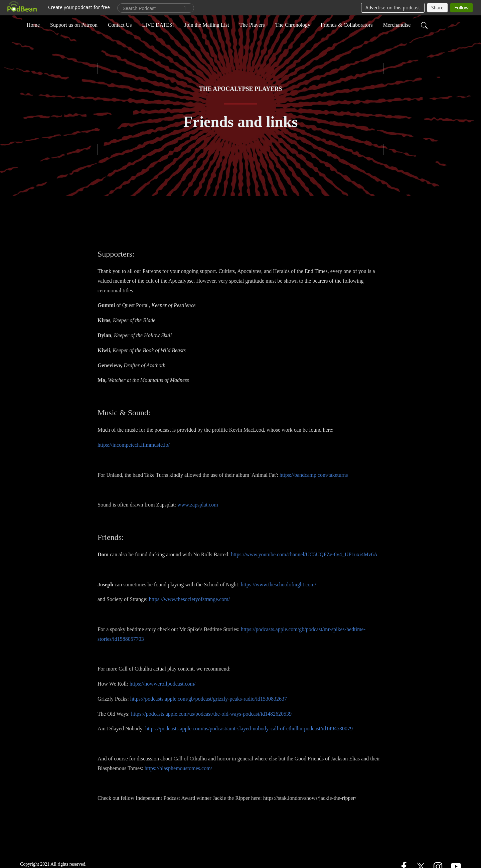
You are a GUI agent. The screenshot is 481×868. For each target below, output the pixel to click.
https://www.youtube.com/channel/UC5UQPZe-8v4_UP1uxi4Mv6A (304, 554)
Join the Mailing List (207, 25)
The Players (252, 25)
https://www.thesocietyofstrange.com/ (189, 599)
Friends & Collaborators (347, 25)
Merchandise (397, 25)
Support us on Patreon (74, 25)
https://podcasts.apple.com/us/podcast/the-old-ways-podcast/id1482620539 (211, 714)
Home (33, 25)
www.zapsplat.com (198, 505)
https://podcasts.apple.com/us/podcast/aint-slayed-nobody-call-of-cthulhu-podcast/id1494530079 (249, 729)
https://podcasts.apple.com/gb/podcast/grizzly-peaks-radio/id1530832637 (209, 699)
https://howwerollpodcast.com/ (163, 684)
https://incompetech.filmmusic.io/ (134, 445)
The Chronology (293, 25)
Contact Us (120, 25)
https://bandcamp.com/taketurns (314, 475)
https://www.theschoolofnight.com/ (279, 585)
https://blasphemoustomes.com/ (178, 768)
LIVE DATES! (158, 25)
